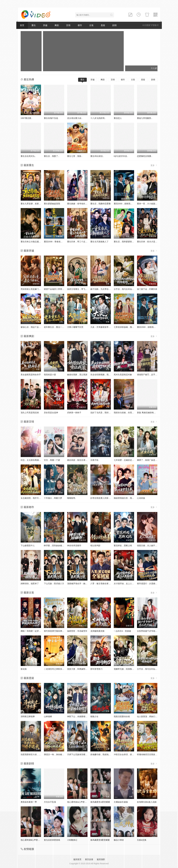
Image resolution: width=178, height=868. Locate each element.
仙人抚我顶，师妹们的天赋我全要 (152, 716)
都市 (80, 25)
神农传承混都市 (74, 546)
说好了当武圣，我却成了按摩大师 (106, 413)
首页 (22, 25)
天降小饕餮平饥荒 (75, 327)
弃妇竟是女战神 (51, 413)
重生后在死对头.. (28, 156)
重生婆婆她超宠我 (52, 204)
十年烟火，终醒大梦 (53, 498)
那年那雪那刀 (96, 669)
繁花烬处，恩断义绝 (123, 546)
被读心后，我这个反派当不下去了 (36, 327)
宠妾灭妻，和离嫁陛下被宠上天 (81, 669)
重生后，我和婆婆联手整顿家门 (128, 242)
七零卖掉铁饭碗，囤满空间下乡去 (129, 327)
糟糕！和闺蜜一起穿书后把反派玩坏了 (38, 631)
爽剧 (57, 25)
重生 (34, 25)
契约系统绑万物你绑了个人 (56, 631)
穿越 (45, 25)
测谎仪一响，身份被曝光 (55, 754)
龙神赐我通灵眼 (97, 631)
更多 (154, 165)
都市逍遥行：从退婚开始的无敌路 (152, 584)
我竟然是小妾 (50, 375)
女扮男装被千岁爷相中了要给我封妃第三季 (156, 631)
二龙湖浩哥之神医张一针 (55, 669)
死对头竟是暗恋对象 (123, 375)
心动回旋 (141, 498)
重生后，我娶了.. (52, 156)
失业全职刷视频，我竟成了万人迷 (106, 375)
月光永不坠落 (50, 802)
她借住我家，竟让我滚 (77, 375)
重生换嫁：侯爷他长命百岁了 (80, 204)
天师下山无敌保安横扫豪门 (79, 754)
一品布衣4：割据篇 (122, 631)
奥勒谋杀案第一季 (29, 802)
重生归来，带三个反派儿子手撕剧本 (83, 242)
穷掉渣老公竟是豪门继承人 (33, 289)
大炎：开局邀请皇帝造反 (101, 327)
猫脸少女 (94, 716)
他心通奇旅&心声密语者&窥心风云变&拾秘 (86, 802)
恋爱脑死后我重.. (145, 156)
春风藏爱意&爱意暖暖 (100, 802)
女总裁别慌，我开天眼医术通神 (35, 498)
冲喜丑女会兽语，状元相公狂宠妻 (129, 754)
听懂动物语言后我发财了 (148, 754)
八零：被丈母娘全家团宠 (101, 584)
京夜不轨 (94, 460)
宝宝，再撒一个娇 (52, 460)
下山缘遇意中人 (28, 546)
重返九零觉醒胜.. (145, 118)
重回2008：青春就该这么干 (56, 242)
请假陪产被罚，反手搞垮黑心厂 (151, 375)
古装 (91, 25)
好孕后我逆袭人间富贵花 (101, 498)
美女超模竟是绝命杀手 (31, 375)
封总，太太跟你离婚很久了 (33, 460)
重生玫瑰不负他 (51, 118)
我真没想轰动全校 (122, 716)
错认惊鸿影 (95, 546)
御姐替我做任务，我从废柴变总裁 (129, 498)
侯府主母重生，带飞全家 (78, 289)
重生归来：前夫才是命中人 (149, 242)
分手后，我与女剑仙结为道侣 (127, 289)
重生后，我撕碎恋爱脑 (100, 204)
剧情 (114, 25)
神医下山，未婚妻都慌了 (78, 716)
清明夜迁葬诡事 (28, 716)
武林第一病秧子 (74, 413)
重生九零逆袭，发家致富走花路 (35, 204)
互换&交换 (142, 840)
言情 (68, 25)
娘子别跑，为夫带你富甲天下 (104, 289)
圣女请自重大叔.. (75, 118)
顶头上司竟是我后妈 (30, 413)
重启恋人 (118, 118)
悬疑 (103, 25)
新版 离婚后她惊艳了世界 (148, 413)
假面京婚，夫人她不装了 (148, 546)
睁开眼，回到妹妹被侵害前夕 (57, 546)
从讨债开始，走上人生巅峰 (126, 584)
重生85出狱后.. (97, 156)
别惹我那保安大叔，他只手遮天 (35, 754)
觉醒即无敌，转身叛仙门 (125, 669)
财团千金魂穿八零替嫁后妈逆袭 (58, 289)
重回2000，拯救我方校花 (125, 204)
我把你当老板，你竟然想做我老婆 (129, 413)
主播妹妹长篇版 (121, 802)
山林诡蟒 (48, 716)
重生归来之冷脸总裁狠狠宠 (33, 242)
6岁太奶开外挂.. (121, 156)
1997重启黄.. (26, 118)
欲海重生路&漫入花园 (147, 802)
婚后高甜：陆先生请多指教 (79, 460)
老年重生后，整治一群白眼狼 (57, 327)
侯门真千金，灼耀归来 (147, 289)
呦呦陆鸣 (71, 498)
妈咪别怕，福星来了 (30, 584)
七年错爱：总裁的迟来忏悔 (126, 460)
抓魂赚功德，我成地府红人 (102, 754)
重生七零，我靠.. (75, 156)
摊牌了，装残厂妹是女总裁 (149, 460)
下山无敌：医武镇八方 (54, 584)
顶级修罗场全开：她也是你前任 (81, 584)
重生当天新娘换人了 (99, 242)
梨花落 (24, 669)
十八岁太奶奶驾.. (98, 118)
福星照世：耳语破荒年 (77, 631)
